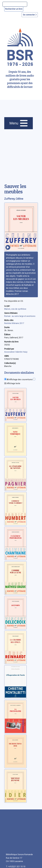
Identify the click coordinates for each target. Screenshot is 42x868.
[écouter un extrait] (8, 247)
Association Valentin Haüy (16, 352)
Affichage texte (12, 383)
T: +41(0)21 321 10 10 (16, 866)
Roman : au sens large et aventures (20, 316)
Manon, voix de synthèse (15, 309)
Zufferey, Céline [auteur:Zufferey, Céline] (14, 199)
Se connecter (30, 15)
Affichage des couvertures (20, 379)
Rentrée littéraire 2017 (14, 323)
